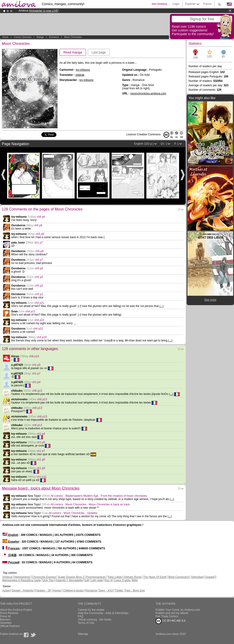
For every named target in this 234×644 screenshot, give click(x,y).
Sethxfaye (197, 577)
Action (6, 591)
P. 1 (176, 144)
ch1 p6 (41, 460)
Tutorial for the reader (91, 610)
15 (179, 210)
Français (11, 548)
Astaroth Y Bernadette (69, 580)
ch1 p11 (42, 477)
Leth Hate (97, 580)
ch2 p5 (36, 365)
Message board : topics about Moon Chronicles (41, 488)
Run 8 (108, 580)
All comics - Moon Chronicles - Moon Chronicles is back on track (90, 504)
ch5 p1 (39, 294)
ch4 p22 (39, 320)
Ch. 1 (164, 144)
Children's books (73, 591)
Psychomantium (96, 577)
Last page (99, 52)
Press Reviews (9, 613)
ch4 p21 (39, 303)
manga (40, 37)
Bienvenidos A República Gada (21, 580)
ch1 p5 (41, 442)
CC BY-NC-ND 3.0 (171, 621)
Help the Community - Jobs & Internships (103, 613)
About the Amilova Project (16, 610)
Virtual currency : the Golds (95, 620)
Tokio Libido (115, 577)
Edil (87, 580)
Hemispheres (22, 577)
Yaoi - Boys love (135, 591)
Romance (54, 37)
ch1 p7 (39, 243)
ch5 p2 (39, 286)
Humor (57, 591)
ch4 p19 (42, 337)
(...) (162, 306)
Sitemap (83, 634)
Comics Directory (23, 37)
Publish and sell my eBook (172, 613)
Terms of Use (86, 623)
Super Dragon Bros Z (71, 577)
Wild (135, 580)
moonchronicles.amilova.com (148, 93)
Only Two (48, 580)
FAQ (81, 616)
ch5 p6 (39, 268)
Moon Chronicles (73, 37)
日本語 (9, 555)
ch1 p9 (41, 468)
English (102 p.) (144, 144)
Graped (210, 577)
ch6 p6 (41, 217)
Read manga (73, 52)
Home (5, 37)
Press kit (5, 616)
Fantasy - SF (43, 591)
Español (11, 542)
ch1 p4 (36, 382)
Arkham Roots (133, 577)
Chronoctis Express (44, 577)
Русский (11, 562)
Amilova (7, 577)
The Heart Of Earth (155, 577)
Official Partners (10, 626)
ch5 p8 (40, 234)
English (10, 535)
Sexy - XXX (106, 591)
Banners (5, 620)
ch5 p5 (39, 277)
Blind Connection (179, 577)
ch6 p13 (34, 356)
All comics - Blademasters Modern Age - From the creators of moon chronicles (99, 496)
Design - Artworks (23, 591)
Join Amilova (159, 4)
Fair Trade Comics (167, 616)
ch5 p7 (39, 260)
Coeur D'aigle (123, 580)
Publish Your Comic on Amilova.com (178, 610)
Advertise (6, 623)
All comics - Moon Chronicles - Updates (73, 513)
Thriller (119, 591)
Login (176, 4)
